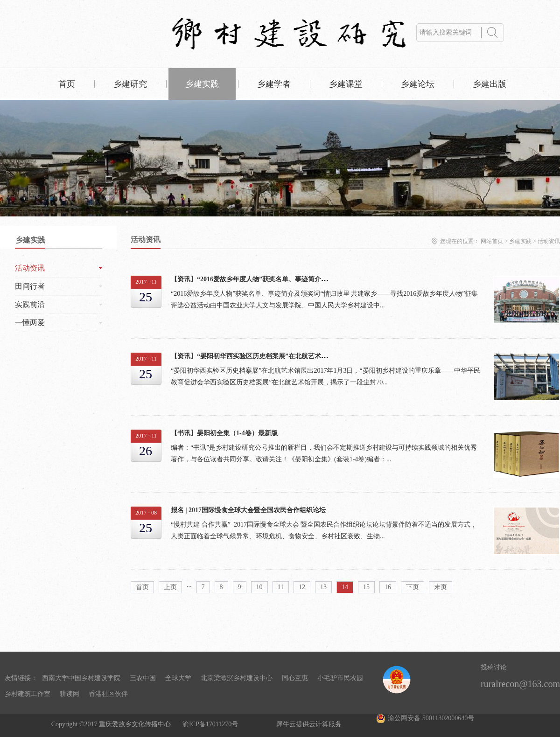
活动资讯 (549, 241)
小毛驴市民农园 (340, 678)
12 (302, 587)
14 (345, 587)
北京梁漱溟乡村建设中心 (237, 678)
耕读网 (70, 694)
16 (388, 587)
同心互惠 (295, 678)
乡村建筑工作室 (28, 694)
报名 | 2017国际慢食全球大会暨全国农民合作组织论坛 (248, 510)
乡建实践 (520, 241)
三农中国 (143, 678)
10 (259, 587)
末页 (441, 587)
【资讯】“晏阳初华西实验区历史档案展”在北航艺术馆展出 (256, 356)
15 (366, 587)
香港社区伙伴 (108, 694)
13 (323, 587)
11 (281, 587)
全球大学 (178, 678)
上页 (170, 587)
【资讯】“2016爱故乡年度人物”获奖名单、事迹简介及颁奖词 (259, 279)
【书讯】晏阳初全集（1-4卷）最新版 (224, 433)
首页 (67, 84)
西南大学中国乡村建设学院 (81, 678)
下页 (413, 587)
